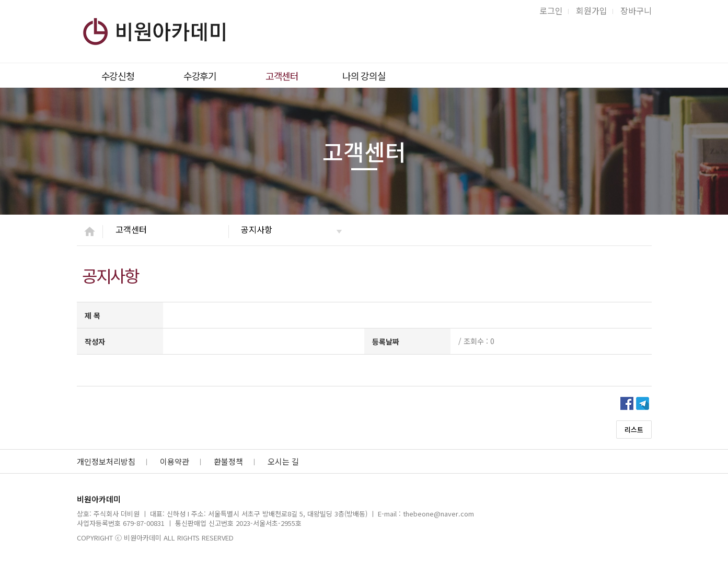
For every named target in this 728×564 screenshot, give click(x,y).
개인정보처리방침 (106, 461)
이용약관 (175, 461)
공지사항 (257, 229)
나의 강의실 (364, 76)
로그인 (551, 10)
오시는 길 (283, 461)
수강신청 (118, 76)
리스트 (634, 430)
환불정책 (228, 461)
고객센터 (282, 76)
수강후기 (200, 76)
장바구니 (636, 10)
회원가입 (592, 10)
